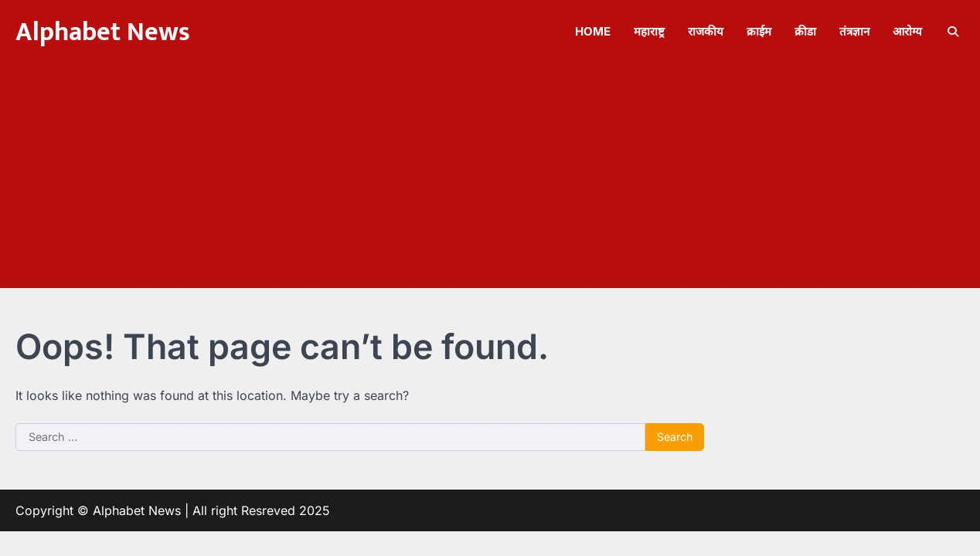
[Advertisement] (490, 180)
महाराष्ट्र (649, 31)
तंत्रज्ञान (854, 31)
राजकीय (706, 31)
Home (593, 31)
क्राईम (759, 31)
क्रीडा (805, 31)
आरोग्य (907, 31)
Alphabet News (103, 32)
